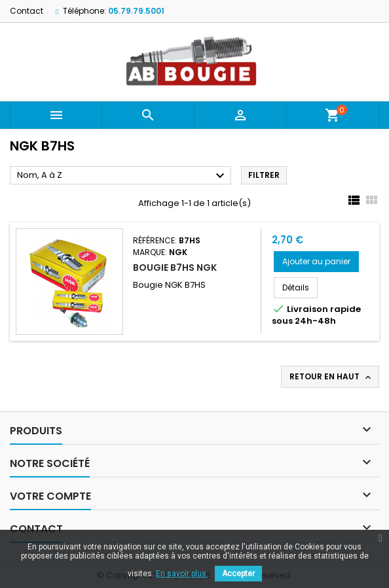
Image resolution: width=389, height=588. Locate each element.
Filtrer (264, 175)
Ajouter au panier (316, 261)
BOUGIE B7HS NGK (175, 268)
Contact (27, 11)
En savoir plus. (182, 574)
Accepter (238, 574)
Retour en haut (331, 377)
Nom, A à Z (122, 176)
